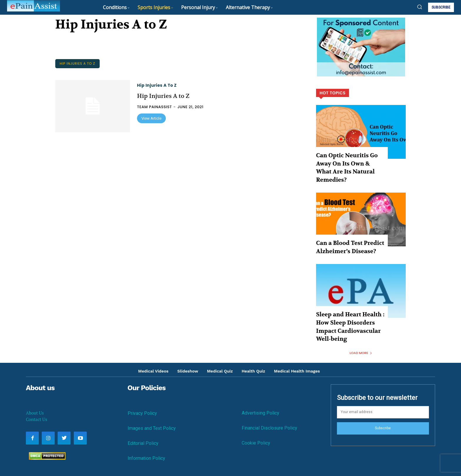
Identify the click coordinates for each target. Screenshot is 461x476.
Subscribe (383, 400)
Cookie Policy (256, 415)
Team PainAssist (154, 107)
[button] (420, 7)
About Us (35, 385)
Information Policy (146, 430)
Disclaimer (288, 457)
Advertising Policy (260, 384)
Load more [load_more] (361, 324)
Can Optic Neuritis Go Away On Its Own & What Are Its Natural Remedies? (348, 161)
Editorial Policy (143, 415)
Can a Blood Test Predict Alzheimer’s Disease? (344, 233)
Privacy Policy (142, 385)
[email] (383, 384)
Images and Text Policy (152, 400)
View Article (151, 118)
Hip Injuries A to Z (77, 64)
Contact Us (36, 391)
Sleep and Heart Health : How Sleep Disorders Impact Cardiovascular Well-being (350, 305)
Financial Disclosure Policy (269, 399)
